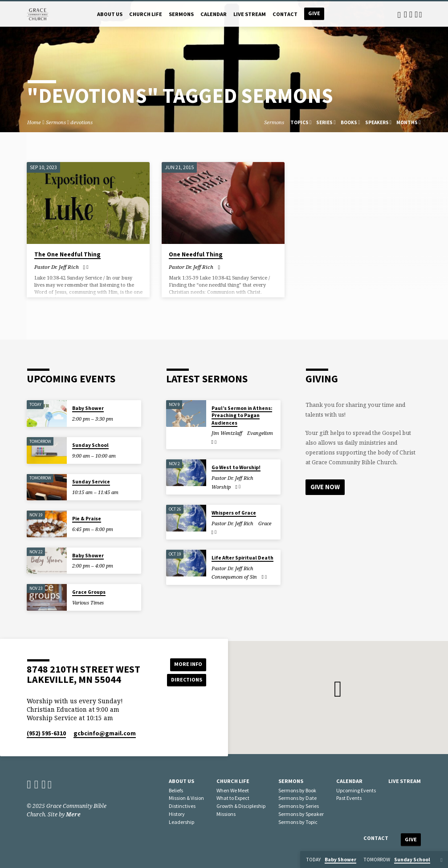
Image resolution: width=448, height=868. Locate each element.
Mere (73, 814)
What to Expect (233, 798)
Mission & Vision (186, 798)
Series (326, 122)
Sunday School (90, 445)
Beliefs (176, 790)
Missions (226, 814)
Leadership (181, 822)
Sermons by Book (297, 790)
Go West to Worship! (236, 467)
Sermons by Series (299, 806)
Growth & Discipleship (241, 806)
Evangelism (260, 433)
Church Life (146, 14)
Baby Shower (88, 408)
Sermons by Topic (298, 822)
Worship (221, 487)
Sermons (181, 14)
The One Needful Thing (67, 254)
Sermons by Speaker (301, 814)
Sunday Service (91, 482)
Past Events (349, 798)
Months (409, 122)
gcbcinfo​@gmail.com (105, 733)
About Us (110, 14)
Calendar (214, 14)
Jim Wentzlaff (227, 433)
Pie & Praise (87, 519)
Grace (265, 523)
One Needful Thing (196, 254)
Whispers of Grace (234, 513)
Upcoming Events (356, 790)
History (177, 814)
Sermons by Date (297, 798)
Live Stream (250, 14)
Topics (301, 122)
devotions (81, 122)
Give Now (325, 487)
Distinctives (182, 806)
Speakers (379, 122)
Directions (186, 680)
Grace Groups (89, 592)
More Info (186, 664)
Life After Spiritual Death (242, 558)
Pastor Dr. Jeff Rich (57, 267)
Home (34, 122)
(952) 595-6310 (46, 733)
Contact (285, 14)
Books (350, 122)
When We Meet (233, 790)
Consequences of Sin (234, 577)
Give (314, 13)
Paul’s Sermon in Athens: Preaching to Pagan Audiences (242, 416)
